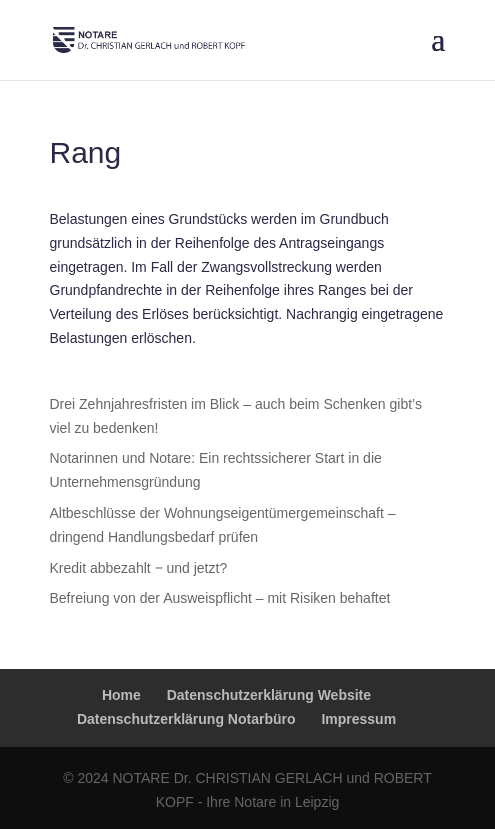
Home (121, 695)
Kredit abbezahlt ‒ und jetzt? (139, 568)
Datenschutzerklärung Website (269, 695)
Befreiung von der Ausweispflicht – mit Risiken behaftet (220, 598)
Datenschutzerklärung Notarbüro (186, 719)
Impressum (358, 719)
